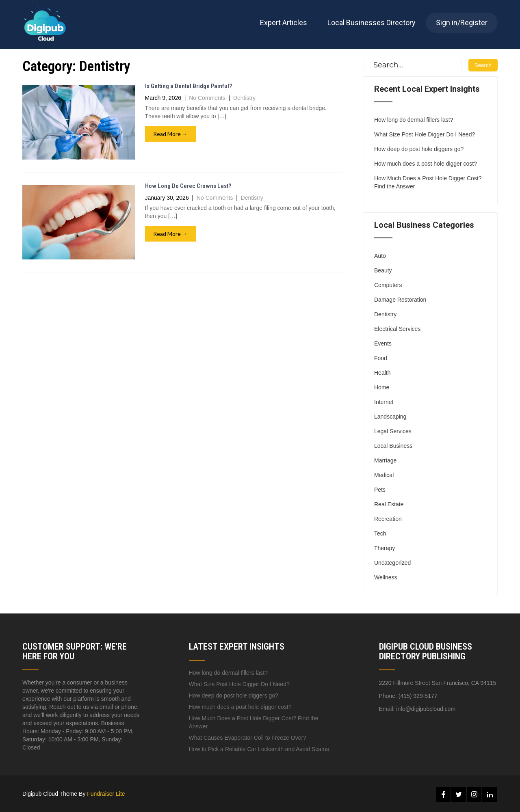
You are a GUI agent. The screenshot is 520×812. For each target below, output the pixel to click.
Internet (384, 402)
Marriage (385, 460)
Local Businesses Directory (372, 23)
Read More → (170, 134)
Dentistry (244, 98)
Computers (388, 285)
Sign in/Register (462, 23)
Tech (380, 533)
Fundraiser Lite (106, 794)
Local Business (393, 446)
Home (382, 387)
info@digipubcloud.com (426, 709)
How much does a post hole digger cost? (426, 164)
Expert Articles (284, 23)
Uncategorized (392, 563)
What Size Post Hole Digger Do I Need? (425, 134)
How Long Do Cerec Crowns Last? (188, 186)
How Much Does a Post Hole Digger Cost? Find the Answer (428, 182)
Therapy (385, 548)
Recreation (388, 519)
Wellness (386, 577)
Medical (384, 475)
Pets (380, 490)
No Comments (207, 98)
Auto (380, 256)
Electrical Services (397, 329)
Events (383, 343)
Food (381, 358)
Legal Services (393, 431)
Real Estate (389, 504)
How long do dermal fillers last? (414, 120)
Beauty (383, 270)
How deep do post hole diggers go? (419, 149)
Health (382, 373)
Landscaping (390, 417)
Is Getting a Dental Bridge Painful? (188, 86)
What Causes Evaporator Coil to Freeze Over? (248, 738)
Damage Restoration (400, 300)
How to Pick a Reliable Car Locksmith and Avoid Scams (259, 749)
